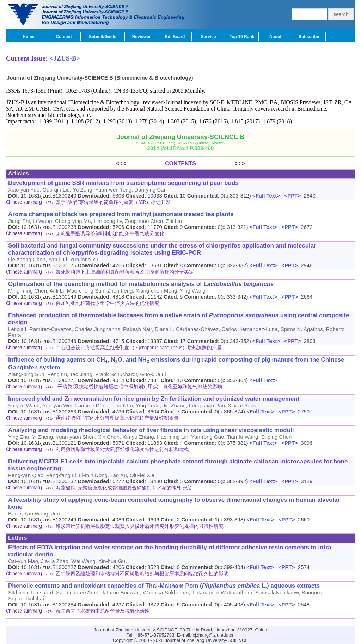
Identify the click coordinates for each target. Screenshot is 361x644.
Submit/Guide (103, 37)
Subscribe (309, 37)
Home (28, 37)
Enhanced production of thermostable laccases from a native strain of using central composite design (179, 319)
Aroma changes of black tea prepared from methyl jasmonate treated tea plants (121, 214)
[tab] (180, 203)
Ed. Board (175, 37)
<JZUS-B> (65, 58)
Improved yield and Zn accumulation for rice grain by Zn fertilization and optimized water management (154, 399)
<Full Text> (265, 196)
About (276, 37)
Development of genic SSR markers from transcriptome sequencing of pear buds (123, 183)
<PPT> (291, 196)
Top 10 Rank (242, 37)
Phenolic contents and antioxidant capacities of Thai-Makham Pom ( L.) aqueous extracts (164, 586)
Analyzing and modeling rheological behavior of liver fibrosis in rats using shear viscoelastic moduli (151, 430)
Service (209, 37)
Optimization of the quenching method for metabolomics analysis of (141, 284)
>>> (221, 164)
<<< (140, 164)
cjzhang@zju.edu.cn (214, 635)
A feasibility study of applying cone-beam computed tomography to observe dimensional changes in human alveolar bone (174, 503)
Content (64, 37)
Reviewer (142, 37)
